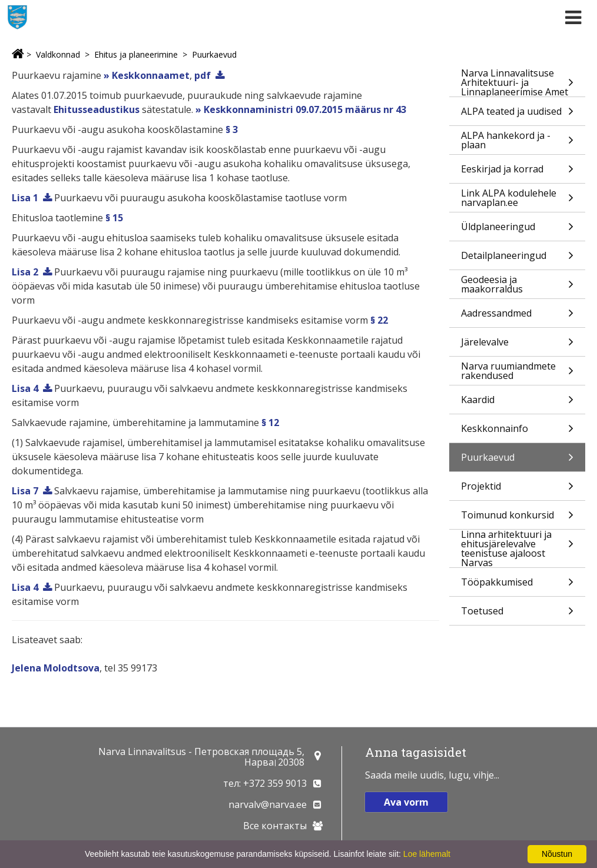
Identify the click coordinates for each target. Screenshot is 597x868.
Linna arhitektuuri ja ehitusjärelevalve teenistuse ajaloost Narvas (517, 548)
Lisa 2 (25, 272)
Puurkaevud (214, 54)
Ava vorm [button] (406, 802)
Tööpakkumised (517, 586)
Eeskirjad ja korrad (517, 173)
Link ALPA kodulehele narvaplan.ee (517, 199)
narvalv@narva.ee (268, 804)
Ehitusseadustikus (97, 109)
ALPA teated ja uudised (517, 115)
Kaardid (517, 403)
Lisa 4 (25, 388)
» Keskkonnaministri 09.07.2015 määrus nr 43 (301, 109)
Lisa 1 (25, 198)
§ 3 (232, 129)
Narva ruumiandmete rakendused (517, 372)
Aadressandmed (517, 317)
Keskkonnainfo (517, 432)
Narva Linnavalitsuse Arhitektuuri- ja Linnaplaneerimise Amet (517, 82)
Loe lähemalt (427, 854)
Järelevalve (517, 346)
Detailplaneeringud (517, 259)
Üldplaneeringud (517, 230)
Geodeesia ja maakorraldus (517, 286)
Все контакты (275, 826)
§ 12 (270, 423)
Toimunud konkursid (517, 519)
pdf (203, 75)
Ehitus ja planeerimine (136, 54)
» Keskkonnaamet (147, 75)
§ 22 (379, 320)
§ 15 (114, 218)
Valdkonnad (58, 54)
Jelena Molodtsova (56, 668)
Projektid (517, 490)
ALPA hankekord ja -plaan (517, 142)
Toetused (517, 615)
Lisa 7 (25, 491)
